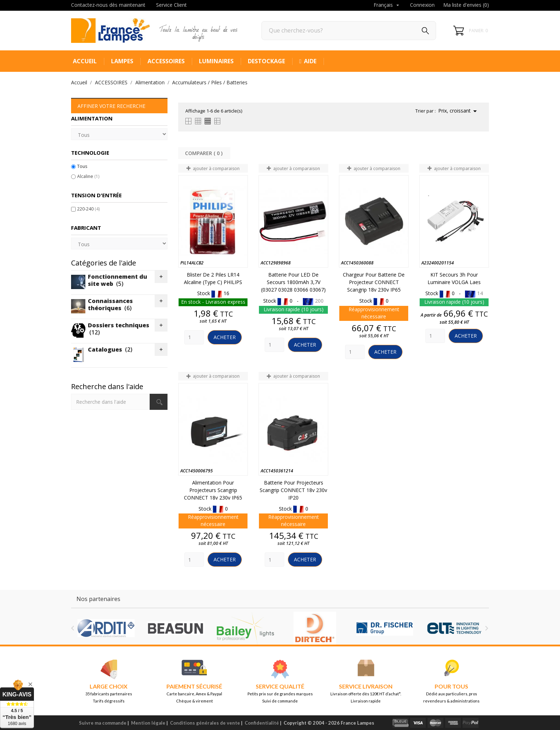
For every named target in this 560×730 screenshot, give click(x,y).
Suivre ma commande (103, 723)
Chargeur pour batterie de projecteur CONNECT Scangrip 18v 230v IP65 (374, 282)
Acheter (225, 337)
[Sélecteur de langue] (387, 5)
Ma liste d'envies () (466, 5)
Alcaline (88, 176)
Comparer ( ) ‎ (204, 153)
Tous (82, 166)
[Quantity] (194, 337)
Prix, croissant (459, 111)
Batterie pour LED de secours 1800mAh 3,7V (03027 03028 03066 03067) (293, 282)
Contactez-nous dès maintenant (108, 5)
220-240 (88, 209)
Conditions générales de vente (205, 723)
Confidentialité (262, 723)
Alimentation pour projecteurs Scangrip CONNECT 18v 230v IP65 (213, 490)
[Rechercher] (349, 31)
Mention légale (148, 723)
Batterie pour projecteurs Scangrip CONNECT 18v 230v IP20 (293, 490)
